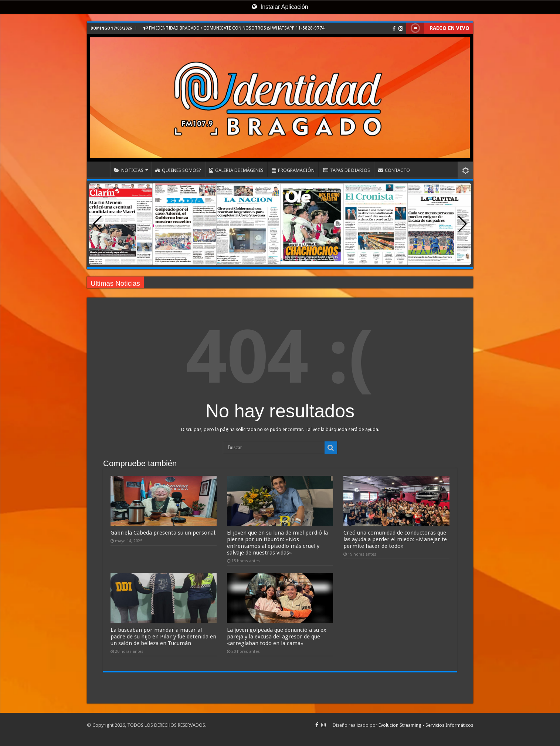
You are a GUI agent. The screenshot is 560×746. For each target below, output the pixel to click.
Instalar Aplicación (280, 7)
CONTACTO (394, 170)
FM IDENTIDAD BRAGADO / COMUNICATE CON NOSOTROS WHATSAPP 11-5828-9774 (234, 28)
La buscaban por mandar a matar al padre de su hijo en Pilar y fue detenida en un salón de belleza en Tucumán (163, 637)
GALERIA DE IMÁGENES (236, 170)
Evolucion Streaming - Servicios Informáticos (426, 725)
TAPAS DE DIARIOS (346, 170)
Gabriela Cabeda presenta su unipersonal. (164, 533)
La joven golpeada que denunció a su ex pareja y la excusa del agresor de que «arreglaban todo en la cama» (277, 637)
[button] (463, 224)
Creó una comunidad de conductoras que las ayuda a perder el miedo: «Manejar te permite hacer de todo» (395, 539)
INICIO (100, 169)
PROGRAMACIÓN (293, 170)
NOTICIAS (129, 170)
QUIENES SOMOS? (178, 170)
